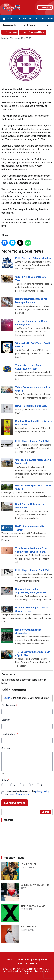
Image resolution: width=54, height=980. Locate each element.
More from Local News (34, 32)
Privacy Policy (40, 960)
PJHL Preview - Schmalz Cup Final (34, 258)
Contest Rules (23, 960)
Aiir (28, 973)
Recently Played (14, 858)
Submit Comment (15, 803)
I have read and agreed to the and (27, 793)
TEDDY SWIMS (27, 930)
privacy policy (42, 791)
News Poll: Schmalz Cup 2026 (31, 406)
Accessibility (32, 963)
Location (7, 720)
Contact (19, 963)
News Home (12, 32)
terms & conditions (19, 794)
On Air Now (45, 7)
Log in (7, 698)
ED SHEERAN (27, 909)
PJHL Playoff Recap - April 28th (32, 570)
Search (46, 812)
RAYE (23, 888)
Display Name (9, 705)
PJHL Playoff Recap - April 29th (32, 441)
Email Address (10, 734)
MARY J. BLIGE (27, 868)
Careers (10, 960)
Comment (7, 748)
